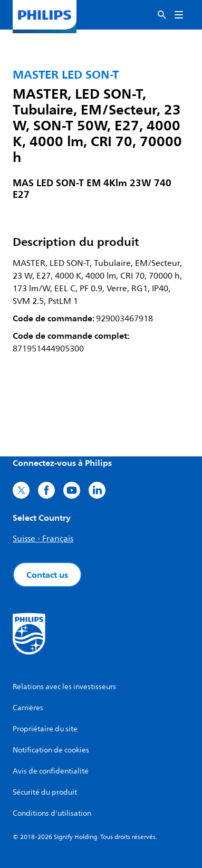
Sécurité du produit (45, 792)
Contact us (47, 575)
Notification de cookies (51, 750)
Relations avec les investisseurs (64, 687)
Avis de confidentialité (51, 771)
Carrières (28, 708)
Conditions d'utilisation (52, 813)
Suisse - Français (43, 539)
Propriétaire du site (45, 729)
